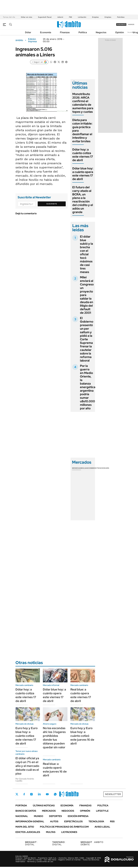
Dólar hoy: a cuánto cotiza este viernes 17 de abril (83, 155)
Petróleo (121, 17)
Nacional (22, 816)
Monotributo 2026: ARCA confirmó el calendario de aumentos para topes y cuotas (83, 103)
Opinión (120, 32)
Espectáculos (73, 821)
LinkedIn (39, 794)
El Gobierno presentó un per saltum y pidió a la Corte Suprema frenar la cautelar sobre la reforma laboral (87, 339)
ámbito (19, 40)
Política (83, 32)
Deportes (55, 816)
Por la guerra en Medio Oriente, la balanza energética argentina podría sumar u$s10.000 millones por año (88, 387)
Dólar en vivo (27, 17)
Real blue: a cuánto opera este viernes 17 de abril (81, 695)
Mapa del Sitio (25, 827)
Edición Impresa (78, 816)
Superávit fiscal (45, 17)
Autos (54, 821)
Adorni (60, 17)
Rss (112, 821)
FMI (70, 17)
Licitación (82, 17)
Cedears (105, 468)
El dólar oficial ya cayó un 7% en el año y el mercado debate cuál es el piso (27, 766)
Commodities (94, 468)
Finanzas (65, 32)
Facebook (24, 794)
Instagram (31, 794)
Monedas (77, 468)
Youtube (47, 794)
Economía (46, 32)
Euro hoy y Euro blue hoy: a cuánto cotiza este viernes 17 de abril (27, 736)
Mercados (49, 811)
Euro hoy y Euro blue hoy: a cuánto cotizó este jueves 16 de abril (82, 736)
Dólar (28, 32)
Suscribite (52, 204)
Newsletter (131, 32)
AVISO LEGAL (102, 827)
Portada (21, 806)
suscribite (121, 24)
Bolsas (85, 468)
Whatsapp (55, 794)
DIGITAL (31, 843)
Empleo (95, 17)
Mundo (39, 816)
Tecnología (96, 821)
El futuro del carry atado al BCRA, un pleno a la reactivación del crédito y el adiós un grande (83, 200)
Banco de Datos (26, 811)
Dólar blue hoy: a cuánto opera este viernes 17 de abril (83, 174)
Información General (30, 821)
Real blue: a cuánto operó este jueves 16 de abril (55, 770)
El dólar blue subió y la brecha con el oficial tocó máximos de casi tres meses (86, 254)
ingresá (131, 24)
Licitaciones (69, 832)
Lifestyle (102, 811)
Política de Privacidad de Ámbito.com (64, 827)
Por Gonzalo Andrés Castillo (25, 780)
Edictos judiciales (28, 832)
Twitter (17, 794)
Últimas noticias (44, 806)
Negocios (101, 32)
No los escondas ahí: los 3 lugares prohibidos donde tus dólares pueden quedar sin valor (54, 738)
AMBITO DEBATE (92, 843)
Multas (51, 832)
